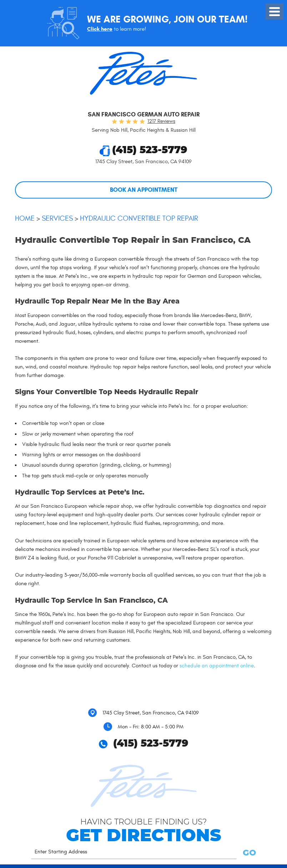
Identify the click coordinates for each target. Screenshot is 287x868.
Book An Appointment (144, 190)
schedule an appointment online (217, 666)
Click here (100, 29)
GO (248, 853)
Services (57, 218)
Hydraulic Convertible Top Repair (139, 218)
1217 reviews (161, 121)
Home (25, 218)
